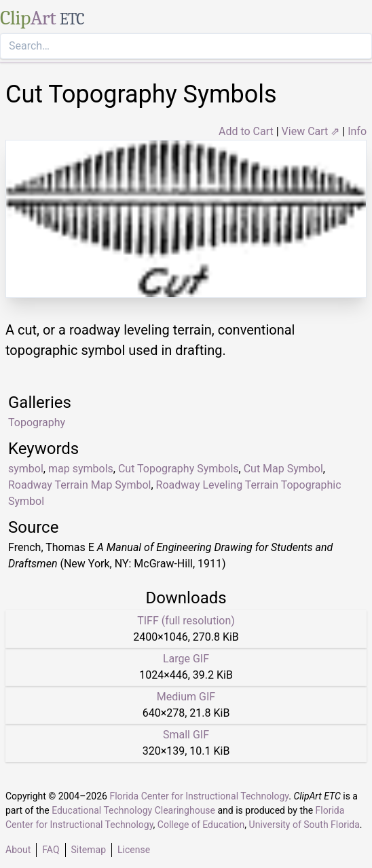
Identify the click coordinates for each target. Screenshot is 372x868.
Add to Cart (246, 131)
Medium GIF (186, 697)
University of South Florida (304, 825)
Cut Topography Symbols (179, 469)
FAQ (51, 850)
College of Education (201, 825)
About (18, 850)
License (134, 850)
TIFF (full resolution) (186, 621)
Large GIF (186, 659)
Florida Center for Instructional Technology (199, 796)
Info (357, 131)
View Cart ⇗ (311, 131)
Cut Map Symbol (283, 469)
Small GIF (186, 735)
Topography (37, 422)
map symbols (81, 469)
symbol (26, 469)
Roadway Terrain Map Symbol (79, 485)
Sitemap (89, 850)
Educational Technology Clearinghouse (133, 810)
